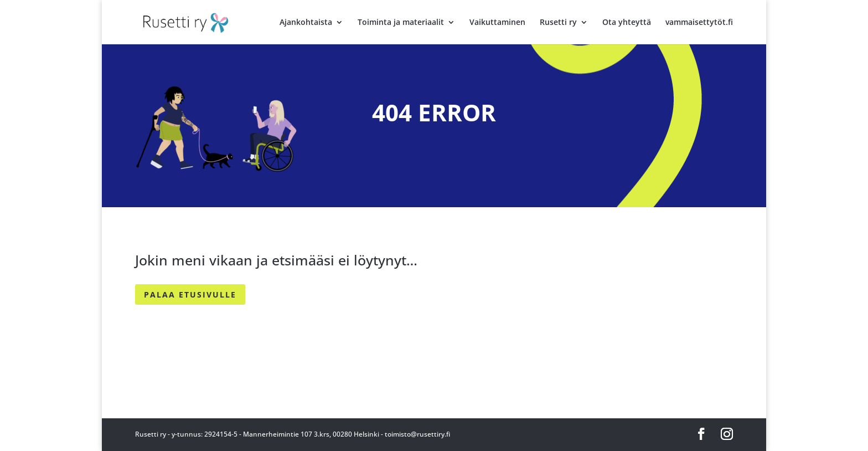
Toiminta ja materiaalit (401, 23)
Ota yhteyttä (627, 23)
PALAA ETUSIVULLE (190, 294)
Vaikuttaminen (497, 23)
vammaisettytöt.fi (699, 23)
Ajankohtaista (306, 23)
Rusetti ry (558, 23)
